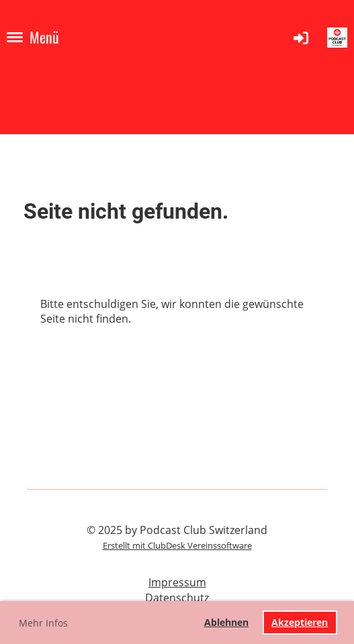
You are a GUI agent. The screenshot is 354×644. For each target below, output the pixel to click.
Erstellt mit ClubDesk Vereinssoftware (177, 545)
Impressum (177, 582)
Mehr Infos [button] (43, 623)
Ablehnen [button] (226, 622)
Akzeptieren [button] (300, 622)
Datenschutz (177, 598)
